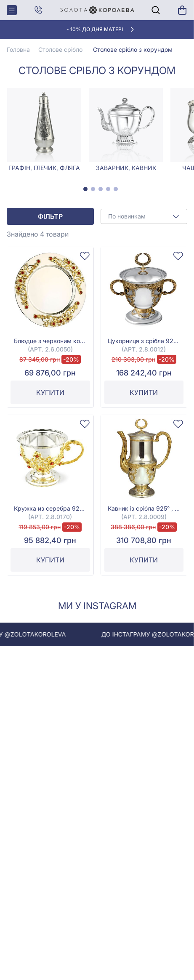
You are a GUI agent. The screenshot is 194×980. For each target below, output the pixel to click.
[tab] (85, 189)
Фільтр (50, 216)
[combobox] (144, 216)
